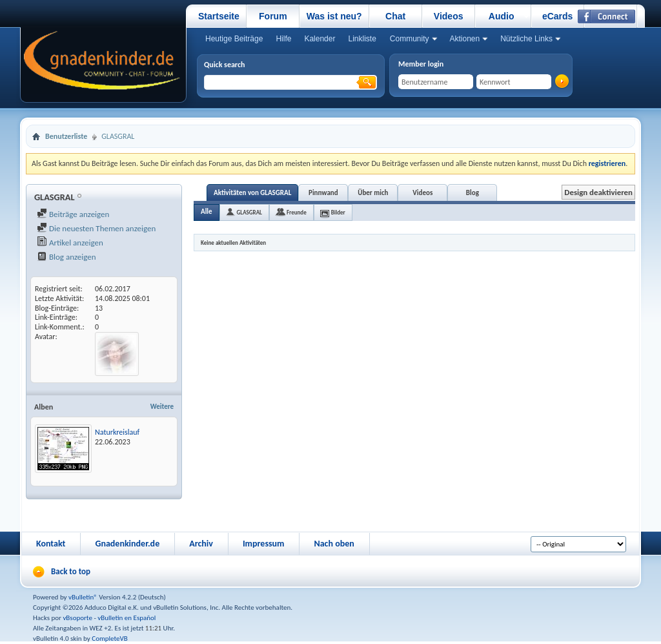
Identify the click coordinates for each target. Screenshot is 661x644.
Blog (473, 193)
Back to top (71, 571)
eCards (557, 16)
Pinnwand (323, 193)
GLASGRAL (249, 212)
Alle (207, 212)
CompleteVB (109, 639)
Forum (273, 16)
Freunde (297, 212)
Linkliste (362, 39)
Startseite (219, 16)
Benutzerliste (66, 136)
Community (410, 39)
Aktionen (465, 39)
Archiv (201, 544)
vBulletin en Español (127, 618)
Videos (449, 16)
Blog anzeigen (66, 257)
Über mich (373, 193)
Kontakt (51, 544)
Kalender (320, 39)
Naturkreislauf (117, 432)
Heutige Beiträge (234, 39)
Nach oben (334, 544)
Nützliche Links (526, 39)
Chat (395, 16)
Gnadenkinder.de (127, 544)
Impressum (264, 544)
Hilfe (283, 39)
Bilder (338, 212)
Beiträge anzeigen (73, 214)
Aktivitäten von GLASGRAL (252, 193)
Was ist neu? (334, 16)
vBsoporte (77, 618)
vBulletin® (83, 597)
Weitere (162, 407)
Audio (502, 16)
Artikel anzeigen (70, 243)
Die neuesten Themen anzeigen (96, 228)
